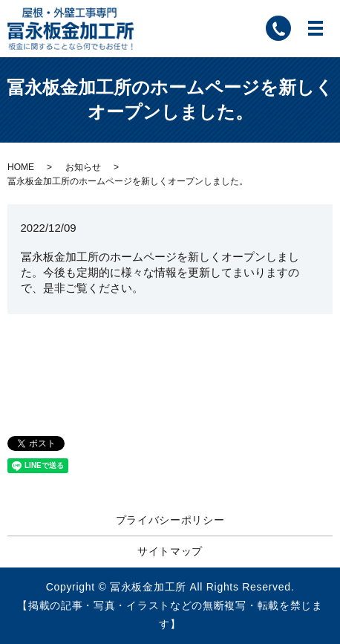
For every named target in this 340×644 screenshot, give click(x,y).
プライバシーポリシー (170, 520)
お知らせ (83, 167)
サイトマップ (170, 551)
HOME (21, 167)
